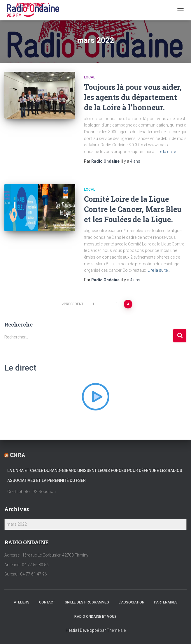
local (90, 77)
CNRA (17, 455)
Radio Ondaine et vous (95, 617)
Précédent (74, 304)
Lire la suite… (167, 152)
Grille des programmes (87, 602)
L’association (132, 602)
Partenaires (166, 602)
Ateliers (22, 602)
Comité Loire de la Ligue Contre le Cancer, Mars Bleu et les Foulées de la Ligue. (133, 209)
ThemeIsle (116, 630)
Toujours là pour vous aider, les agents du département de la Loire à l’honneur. (133, 97)
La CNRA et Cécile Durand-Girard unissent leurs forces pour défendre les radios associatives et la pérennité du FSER (95, 475)
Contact (47, 602)
